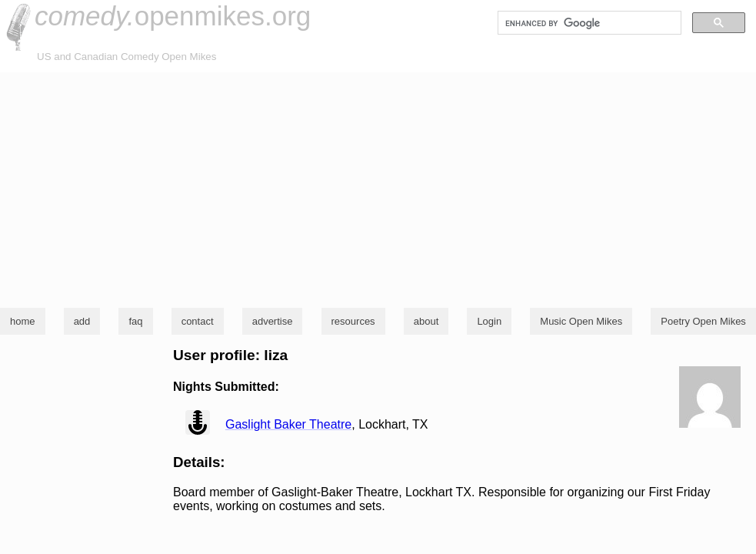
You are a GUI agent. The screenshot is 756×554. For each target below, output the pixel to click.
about (426, 321)
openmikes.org (173, 16)
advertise (273, 321)
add (82, 321)
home (23, 321)
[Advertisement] (378, 188)
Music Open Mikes (581, 321)
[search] (588, 23)
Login (489, 321)
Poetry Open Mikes (703, 321)
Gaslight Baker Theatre (288, 424)
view (198, 422)
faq (135, 321)
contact (198, 321)
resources (353, 321)
